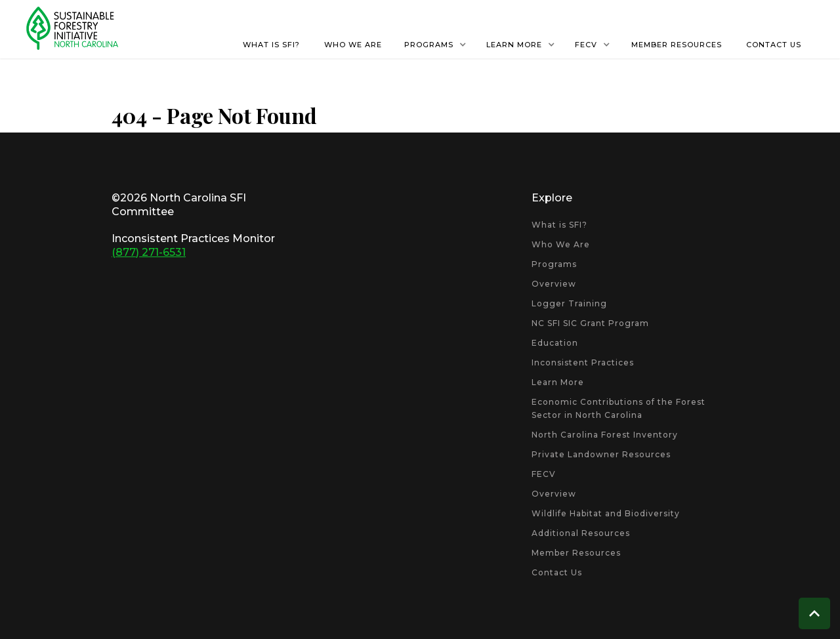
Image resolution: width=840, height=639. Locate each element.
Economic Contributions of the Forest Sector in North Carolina (619, 408)
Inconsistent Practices (583, 362)
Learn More (558, 382)
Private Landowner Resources (601, 454)
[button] (435, 45)
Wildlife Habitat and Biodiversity (606, 513)
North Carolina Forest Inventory (605, 435)
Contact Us (557, 572)
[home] (72, 28)
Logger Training (569, 303)
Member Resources (576, 553)
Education (555, 343)
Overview (554, 284)
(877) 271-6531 (149, 252)
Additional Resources (581, 533)
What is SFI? (559, 225)
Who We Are (561, 244)
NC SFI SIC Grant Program (590, 323)
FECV (544, 474)
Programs (554, 264)
